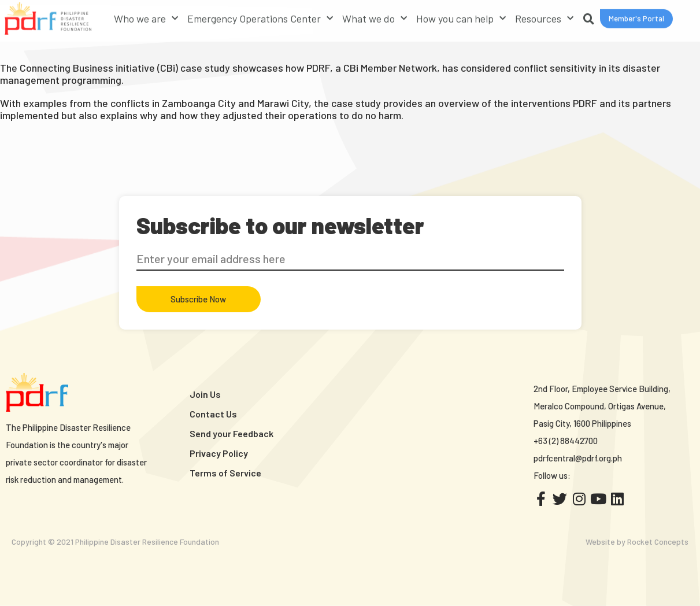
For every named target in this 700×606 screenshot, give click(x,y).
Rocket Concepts (658, 542)
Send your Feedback (232, 433)
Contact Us (213, 414)
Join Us (205, 394)
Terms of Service (225, 473)
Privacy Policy (219, 453)
